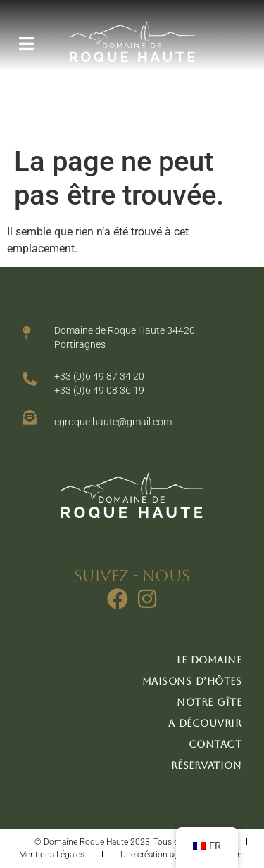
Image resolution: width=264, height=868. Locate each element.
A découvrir (205, 723)
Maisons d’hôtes (192, 681)
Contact (215, 744)
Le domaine (209, 660)
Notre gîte (209, 702)
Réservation (207, 765)
